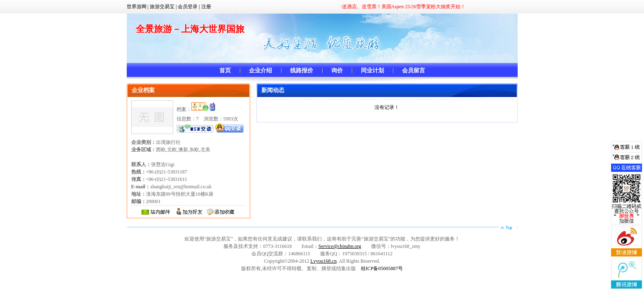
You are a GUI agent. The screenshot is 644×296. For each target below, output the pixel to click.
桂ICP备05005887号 (382, 268)
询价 (337, 71)
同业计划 (372, 71)
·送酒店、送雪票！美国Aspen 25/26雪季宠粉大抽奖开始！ (403, 7)
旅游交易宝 (162, 7)
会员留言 (414, 71)
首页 (225, 71)
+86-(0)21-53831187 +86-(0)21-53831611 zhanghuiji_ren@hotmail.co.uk (172, 179)
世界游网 (137, 7)
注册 (206, 7)
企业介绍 (260, 71)
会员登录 (188, 7)
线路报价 (302, 71)
